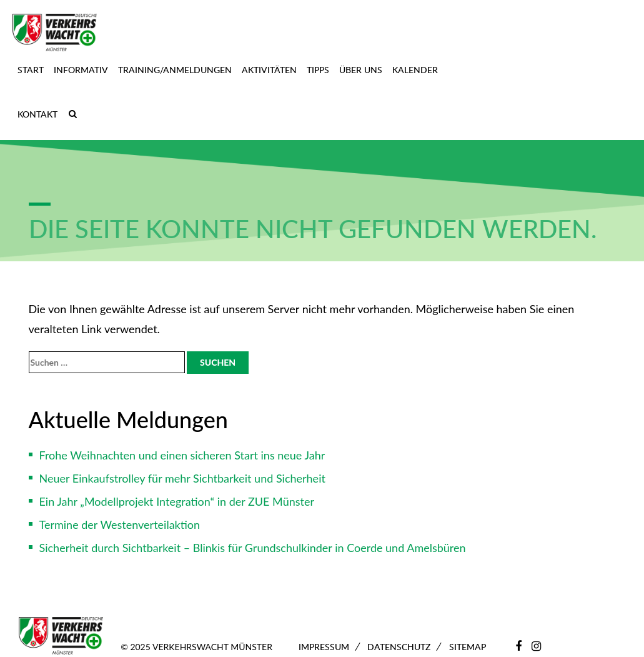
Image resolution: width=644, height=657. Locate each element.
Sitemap (468, 647)
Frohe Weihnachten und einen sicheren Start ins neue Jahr (182, 455)
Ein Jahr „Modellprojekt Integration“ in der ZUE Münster (177, 501)
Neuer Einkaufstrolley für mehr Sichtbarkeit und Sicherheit (182, 478)
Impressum (324, 647)
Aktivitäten (269, 70)
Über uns (361, 70)
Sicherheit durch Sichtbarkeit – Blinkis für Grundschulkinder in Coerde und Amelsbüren (253, 548)
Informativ (81, 70)
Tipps (318, 70)
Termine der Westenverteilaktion (120, 524)
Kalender (415, 70)
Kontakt (37, 114)
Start (31, 70)
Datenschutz (399, 647)
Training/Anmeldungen (175, 70)
